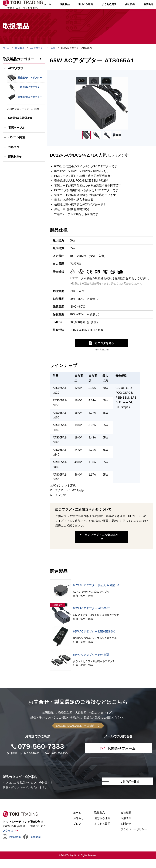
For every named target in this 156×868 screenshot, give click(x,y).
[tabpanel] (102, 112)
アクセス (8, 839)
